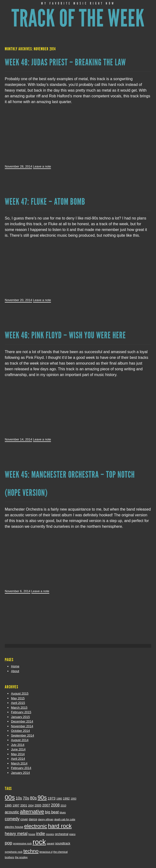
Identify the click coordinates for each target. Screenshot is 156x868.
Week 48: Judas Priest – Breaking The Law (65, 62)
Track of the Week (78, 18)
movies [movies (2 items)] (50, 834)
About (15, 671)
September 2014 (22, 735)
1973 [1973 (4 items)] (52, 798)
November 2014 (22, 726)
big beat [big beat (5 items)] (52, 812)
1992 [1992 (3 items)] (66, 798)
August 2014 (20, 740)
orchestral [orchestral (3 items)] (62, 834)
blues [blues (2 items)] (63, 812)
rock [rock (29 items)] (39, 842)
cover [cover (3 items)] (24, 819)
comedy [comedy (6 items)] (12, 819)
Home (15, 666)
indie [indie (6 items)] (41, 834)
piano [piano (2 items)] (72, 834)
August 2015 (20, 693)
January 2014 (20, 773)
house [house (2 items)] (32, 834)
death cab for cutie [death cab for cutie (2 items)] (65, 819)
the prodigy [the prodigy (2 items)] (21, 857)
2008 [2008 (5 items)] (55, 805)
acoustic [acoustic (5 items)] (12, 812)
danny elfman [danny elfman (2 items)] (46, 819)
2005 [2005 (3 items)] (38, 805)
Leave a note (42, 166)
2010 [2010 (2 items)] (63, 805)
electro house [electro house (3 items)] (14, 827)
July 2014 (18, 745)
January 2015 (20, 717)
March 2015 (19, 708)
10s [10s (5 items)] (19, 798)
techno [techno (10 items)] (31, 851)
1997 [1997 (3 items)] (16, 805)
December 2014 (22, 721)
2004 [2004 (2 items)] (31, 805)
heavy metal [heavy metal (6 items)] (16, 834)
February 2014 (21, 768)
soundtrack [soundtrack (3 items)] (63, 843)
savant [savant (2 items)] (50, 843)
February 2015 (21, 712)
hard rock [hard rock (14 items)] (60, 826)
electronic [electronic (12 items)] (36, 826)
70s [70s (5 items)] (26, 798)
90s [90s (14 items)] (42, 798)
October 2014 (20, 731)
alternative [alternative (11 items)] (32, 812)
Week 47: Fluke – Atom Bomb (45, 202)
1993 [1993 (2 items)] (73, 799)
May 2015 (18, 698)
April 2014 (18, 759)
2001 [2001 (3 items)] (24, 805)
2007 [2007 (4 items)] (46, 805)
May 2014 (18, 754)
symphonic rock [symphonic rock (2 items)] (14, 852)
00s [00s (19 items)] (10, 797)
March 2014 (19, 763)
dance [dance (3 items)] (33, 819)
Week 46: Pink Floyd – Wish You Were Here (65, 335)
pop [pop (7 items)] (8, 843)
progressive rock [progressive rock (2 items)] (22, 843)
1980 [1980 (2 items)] (59, 799)
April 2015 (18, 703)
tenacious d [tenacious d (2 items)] (46, 852)
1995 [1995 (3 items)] (8, 805)
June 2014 (18, 749)
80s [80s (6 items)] (33, 798)
